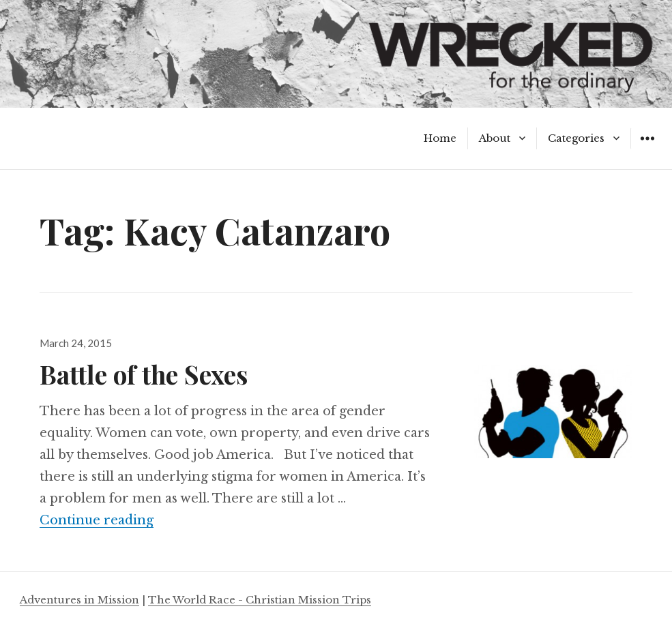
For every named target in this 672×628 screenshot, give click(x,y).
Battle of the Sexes (144, 374)
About (495, 138)
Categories (576, 138)
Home (440, 138)
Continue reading (97, 520)
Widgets (647, 148)
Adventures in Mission (79, 600)
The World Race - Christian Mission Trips (260, 600)
